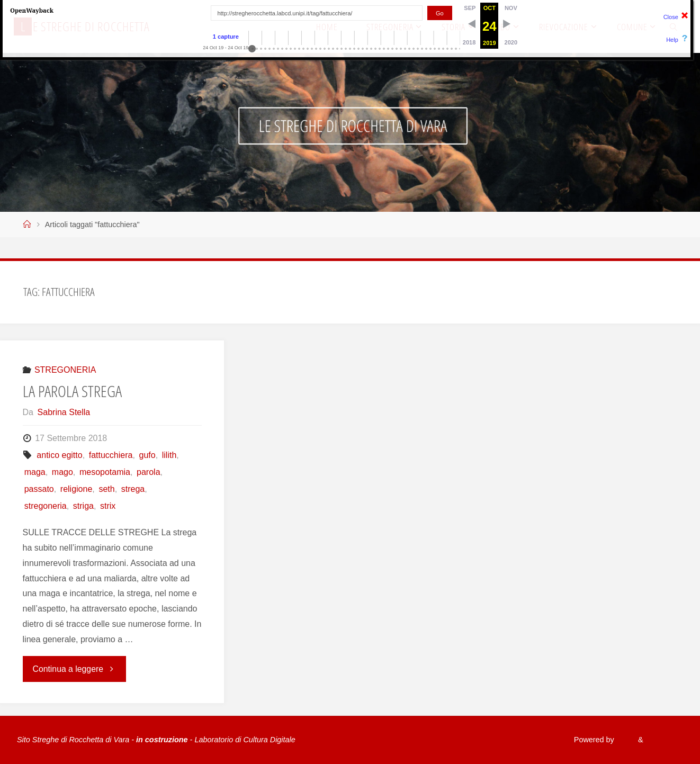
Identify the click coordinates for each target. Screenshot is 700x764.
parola (148, 472)
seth (106, 489)
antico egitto (59, 455)
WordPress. (663, 740)
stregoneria (46, 506)
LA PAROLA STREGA (72, 391)
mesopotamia (105, 472)
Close (671, 17)
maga (35, 472)
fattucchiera (111, 455)
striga (83, 506)
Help (672, 40)
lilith (169, 455)
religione (76, 489)
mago (62, 472)
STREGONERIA (65, 370)
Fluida (622, 740)
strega (133, 489)
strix (108, 506)
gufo (147, 455)
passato (39, 489)
